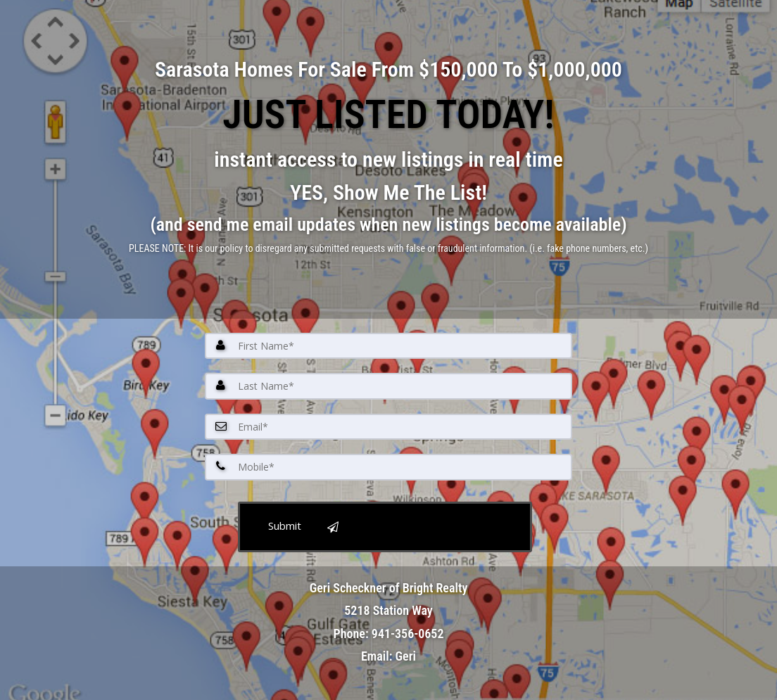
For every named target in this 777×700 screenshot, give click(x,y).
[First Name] (388, 346)
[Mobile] (388, 467)
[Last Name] (388, 386)
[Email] (388, 427)
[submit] (385, 527)
